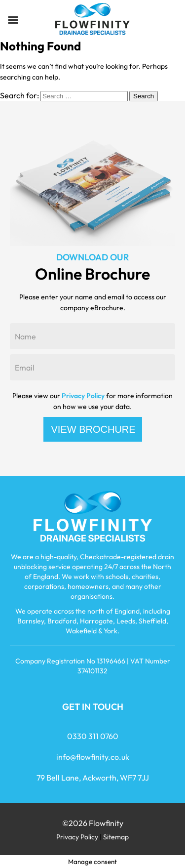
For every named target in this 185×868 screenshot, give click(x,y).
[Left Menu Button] (13, 20)
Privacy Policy (83, 396)
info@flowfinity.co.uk (93, 757)
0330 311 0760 (93, 736)
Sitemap (116, 837)
